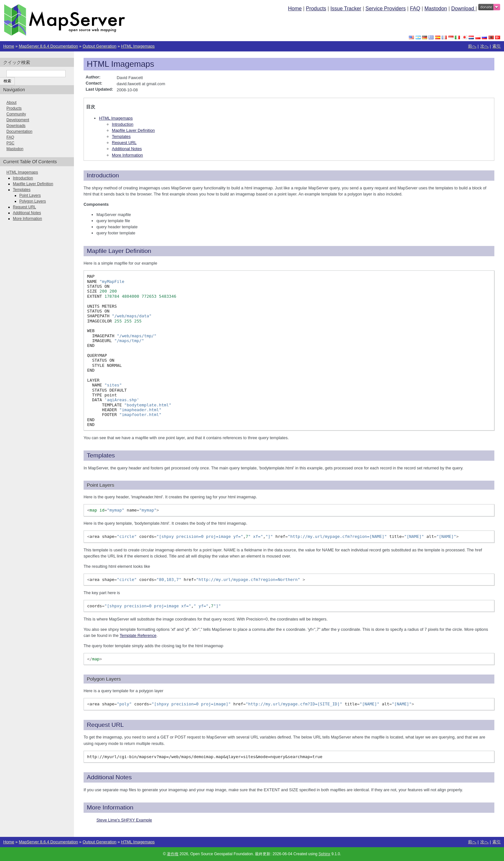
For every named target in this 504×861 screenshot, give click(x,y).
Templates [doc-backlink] (101, 455)
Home (295, 9)
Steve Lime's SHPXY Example (124, 820)
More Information (127, 155)
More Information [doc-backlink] (110, 807)
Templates (121, 136)
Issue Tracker (346, 9)
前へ (472, 46)
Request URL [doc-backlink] (105, 725)
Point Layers (30, 195)
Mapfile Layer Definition (133, 130)
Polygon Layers (33, 201)
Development (18, 120)
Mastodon (436, 9)
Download (464, 9)
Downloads (16, 126)
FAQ (415, 9)
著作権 (173, 854)
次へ (484, 46)
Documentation (19, 131)
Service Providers (386, 9)
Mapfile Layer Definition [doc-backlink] (119, 251)
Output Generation (99, 46)
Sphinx (324, 854)
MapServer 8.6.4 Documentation (48, 46)
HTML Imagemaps (138, 46)
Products (316, 9)
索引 (497, 46)
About (11, 103)
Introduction (123, 124)
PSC (10, 143)
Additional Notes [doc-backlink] (109, 777)
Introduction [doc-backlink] (103, 175)
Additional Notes (127, 149)
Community (16, 114)
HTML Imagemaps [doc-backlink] (121, 64)
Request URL (124, 143)
